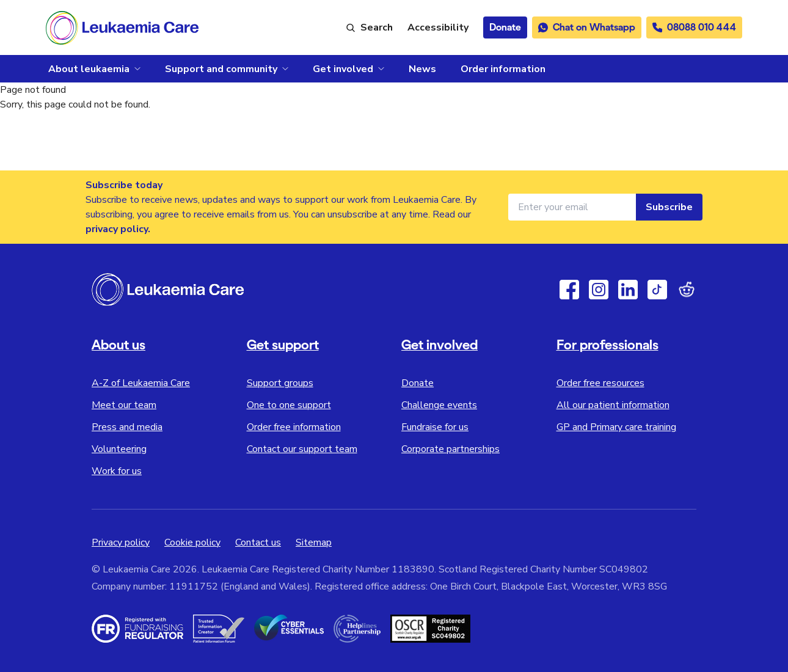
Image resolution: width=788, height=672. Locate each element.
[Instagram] (599, 290)
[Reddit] (687, 290)
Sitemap (314, 542)
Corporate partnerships (451, 449)
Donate (418, 383)
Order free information (294, 427)
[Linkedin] (628, 290)
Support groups (280, 383)
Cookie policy (192, 542)
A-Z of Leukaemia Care (141, 383)
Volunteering (119, 449)
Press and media (127, 427)
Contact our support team (302, 449)
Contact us (258, 542)
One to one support (289, 405)
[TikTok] (657, 290)
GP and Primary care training (616, 427)
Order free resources (600, 383)
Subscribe (669, 207)
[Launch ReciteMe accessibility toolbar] (438, 27)
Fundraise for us (435, 427)
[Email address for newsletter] (572, 207)
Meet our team (124, 405)
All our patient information (613, 405)
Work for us (117, 471)
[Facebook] (569, 290)
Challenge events (439, 405)
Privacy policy (121, 542)
